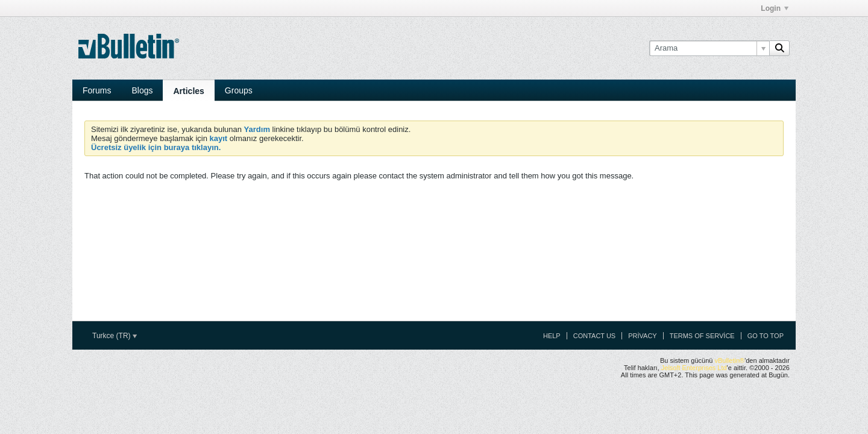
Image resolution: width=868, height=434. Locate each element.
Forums (97, 90)
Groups (239, 90)
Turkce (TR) (115, 336)
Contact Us (595, 336)
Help (552, 336)
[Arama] (709, 48)
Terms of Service (702, 336)
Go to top (766, 336)
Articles (188, 91)
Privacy (642, 336)
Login (775, 8)
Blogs (142, 90)
